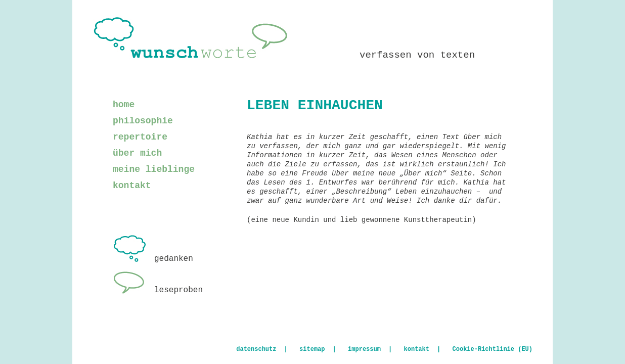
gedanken (153, 259)
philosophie (143, 121)
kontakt (132, 186)
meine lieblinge (154, 169)
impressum (364, 349)
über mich (137, 153)
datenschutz (256, 349)
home (124, 105)
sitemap (312, 349)
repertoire (140, 137)
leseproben (158, 290)
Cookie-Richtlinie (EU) (493, 349)
